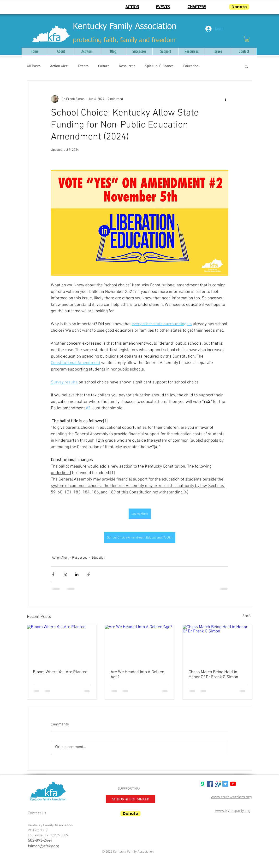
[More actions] (226, 99)
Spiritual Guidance (159, 66)
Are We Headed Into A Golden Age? (137, 675)
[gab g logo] (202, 784)
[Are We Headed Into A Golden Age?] (139, 644)
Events (83, 66)
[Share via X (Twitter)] (65, 574)
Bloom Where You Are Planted (60, 672)
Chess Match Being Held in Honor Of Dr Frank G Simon (213, 675)
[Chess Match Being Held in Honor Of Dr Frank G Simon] (217, 644)
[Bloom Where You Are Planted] (62, 644)
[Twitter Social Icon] (225, 784)
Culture (104, 66)
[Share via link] (88, 574)
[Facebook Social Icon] (210, 784)
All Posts (34, 66)
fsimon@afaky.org (44, 846)
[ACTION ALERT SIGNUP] (131, 799)
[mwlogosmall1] (218, 784)
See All (247, 616)
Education (191, 66)
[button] (247, 39)
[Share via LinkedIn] (77, 574)
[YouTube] (233, 784)
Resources (127, 66)
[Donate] (239, 7)
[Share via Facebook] (53, 574)
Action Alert (59, 66)
